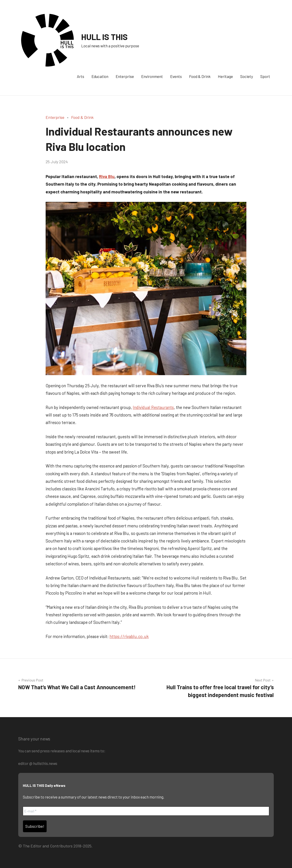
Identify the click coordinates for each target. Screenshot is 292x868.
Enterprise (125, 76)
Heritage (225, 76)
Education (100, 76)
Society (247, 76)
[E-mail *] (146, 811)
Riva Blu (107, 176)
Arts (81, 76)
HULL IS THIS (104, 37)
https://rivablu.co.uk (129, 636)
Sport (265, 76)
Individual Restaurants (153, 407)
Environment (152, 76)
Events (176, 76)
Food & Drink (200, 76)
